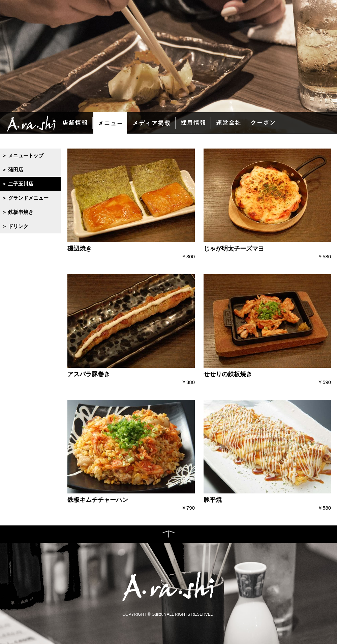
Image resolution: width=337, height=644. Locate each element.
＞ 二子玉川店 (18, 184)
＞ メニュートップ (23, 155)
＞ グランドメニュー (25, 198)
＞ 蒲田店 (12, 170)
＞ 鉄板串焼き (18, 212)
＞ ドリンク (15, 226)
